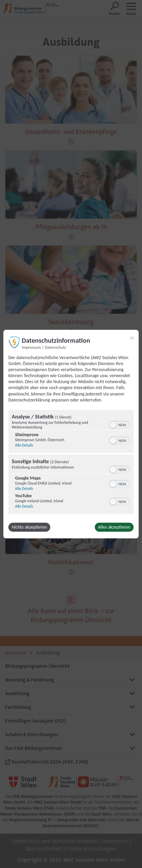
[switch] (119, 424)
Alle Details (24, 445)
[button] (113, 425)
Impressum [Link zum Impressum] (31, 347)
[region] (71, 463)
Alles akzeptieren (114, 527)
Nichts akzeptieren (29, 527)
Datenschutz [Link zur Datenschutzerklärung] (55, 347)
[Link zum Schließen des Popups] (132, 338)
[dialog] (71, 434)
